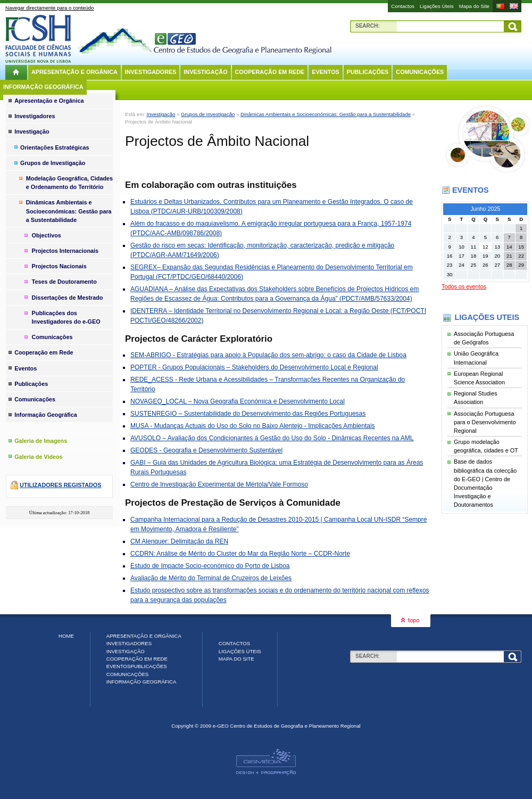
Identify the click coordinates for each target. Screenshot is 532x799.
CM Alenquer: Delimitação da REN (179, 541)
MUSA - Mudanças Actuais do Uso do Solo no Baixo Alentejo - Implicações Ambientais (253, 426)
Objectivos (47, 235)
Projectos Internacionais (65, 251)
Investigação (205, 72)
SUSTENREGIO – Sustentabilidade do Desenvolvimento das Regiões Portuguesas (248, 414)
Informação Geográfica (43, 87)
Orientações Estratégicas (55, 147)
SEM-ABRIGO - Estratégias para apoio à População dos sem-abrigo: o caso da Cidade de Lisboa (268, 355)
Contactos (403, 6)
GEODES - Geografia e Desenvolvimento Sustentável (206, 450)
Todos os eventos (464, 286)
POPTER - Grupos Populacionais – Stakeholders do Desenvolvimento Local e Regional (254, 367)
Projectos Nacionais (59, 266)
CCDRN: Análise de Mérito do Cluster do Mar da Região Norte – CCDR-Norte (240, 554)
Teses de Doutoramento (64, 282)
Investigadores (151, 72)
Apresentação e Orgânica (74, 72)
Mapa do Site (474, 6)
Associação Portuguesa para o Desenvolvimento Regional (485, 422)
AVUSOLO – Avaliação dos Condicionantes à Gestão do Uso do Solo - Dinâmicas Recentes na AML (272, 438)
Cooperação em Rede (270, 72)
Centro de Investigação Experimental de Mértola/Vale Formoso (219, 484)
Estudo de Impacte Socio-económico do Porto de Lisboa (210, 566)
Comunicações (420, 72)
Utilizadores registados (60, 485)
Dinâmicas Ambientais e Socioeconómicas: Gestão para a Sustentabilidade (326, 114)
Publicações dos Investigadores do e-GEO (66, 317)
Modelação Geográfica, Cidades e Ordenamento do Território (69, 183)
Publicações (368, 72)
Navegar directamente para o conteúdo (49, 8)
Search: (368, 26)
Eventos (325, 72)
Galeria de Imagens (41, 441)
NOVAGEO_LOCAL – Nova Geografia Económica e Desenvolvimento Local (238, 401)
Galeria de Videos (38, 457)
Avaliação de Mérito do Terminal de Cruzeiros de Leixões (211, 578)
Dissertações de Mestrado (68, 298)
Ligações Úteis (437, 6)
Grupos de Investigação (208, 114)
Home (66, 636)
